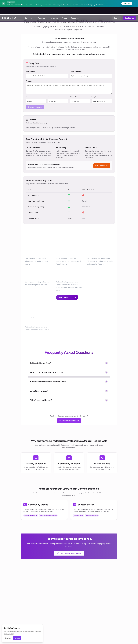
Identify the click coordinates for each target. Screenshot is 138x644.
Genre (28, 97)
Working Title (31, 72)
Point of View (74, 97)
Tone (50, 97)
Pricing (65, 11)
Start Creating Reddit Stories (69, 553)
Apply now (126, 4)
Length (94, 97)
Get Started (129, 11)
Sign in (116, 11)
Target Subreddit (76, 72)
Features (42, 11)
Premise (29, 81)
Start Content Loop (102, 166)
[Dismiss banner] (135, 4)
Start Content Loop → (67, 298)
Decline (8, 638)
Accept (17, 638)
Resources (76, 11)
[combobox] (36, 101)
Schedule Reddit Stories (69, 421)
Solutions (30, 11)
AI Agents (54, 11)
